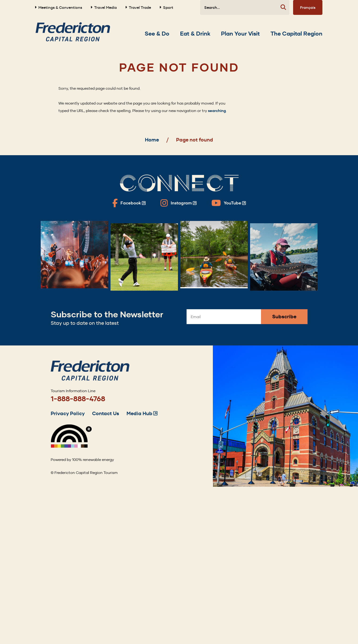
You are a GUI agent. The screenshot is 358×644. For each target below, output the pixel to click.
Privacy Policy (68, 413)
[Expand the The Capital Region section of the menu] (296, 34)
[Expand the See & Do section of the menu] (157, 34)
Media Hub (142, 413)
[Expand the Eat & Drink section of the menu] (195, 34)
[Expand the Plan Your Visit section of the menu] (240, 34)
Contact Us (106, 413)
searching (217, 111)
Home (152, 140)
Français (308, 7)
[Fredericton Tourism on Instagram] (179, 203)
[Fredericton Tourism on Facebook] (129, 203)
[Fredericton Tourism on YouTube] (229, 203)
